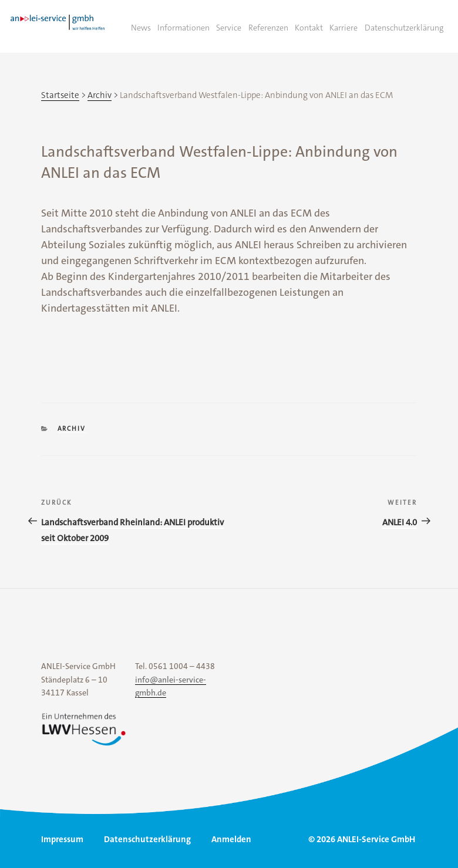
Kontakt (309, 28)
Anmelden (231, 839)
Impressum (62, 839)
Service (229, 28)
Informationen (183, 28)
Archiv (72, 429)
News (141, 28)
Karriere (343, 28)
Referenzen (268, 28)
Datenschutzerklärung (404, 28)
